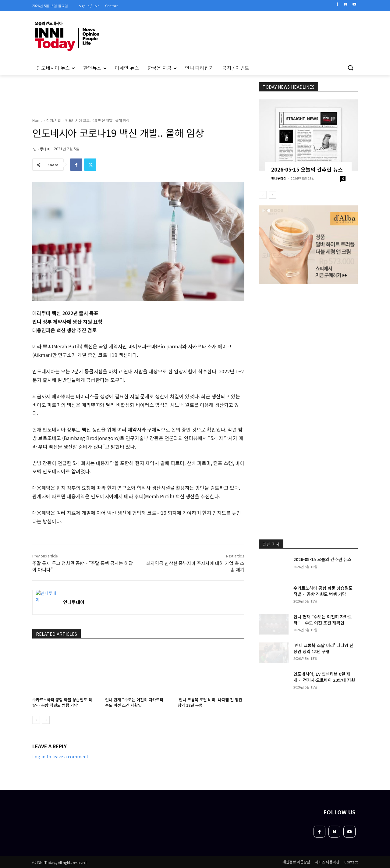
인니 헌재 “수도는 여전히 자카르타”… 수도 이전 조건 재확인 (137, 702)
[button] (350, 68)
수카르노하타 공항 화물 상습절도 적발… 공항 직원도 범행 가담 (62, 702)
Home (37, 120)
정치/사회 (54, 120)
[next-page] (46, 720)
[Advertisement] (308, 325)
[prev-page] (36, 720)
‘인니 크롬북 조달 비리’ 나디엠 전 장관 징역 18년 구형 (210, 702)
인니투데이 (42, 149)
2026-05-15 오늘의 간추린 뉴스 (307, 169)
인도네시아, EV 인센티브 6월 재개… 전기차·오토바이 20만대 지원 (324, 677)
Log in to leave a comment (60, 756)
